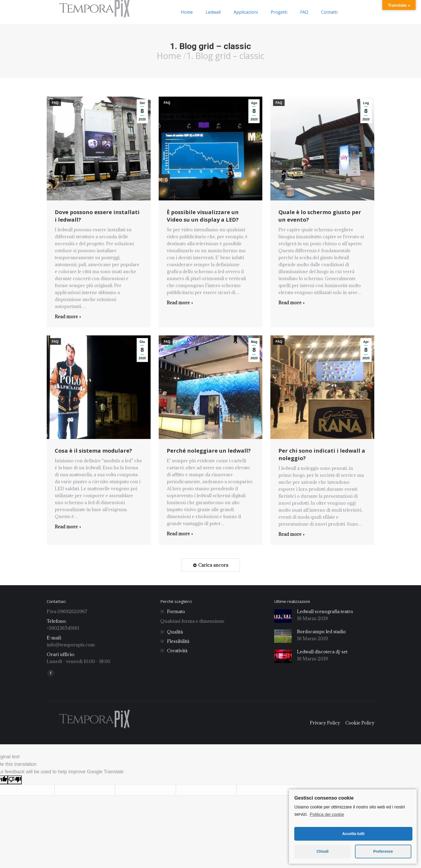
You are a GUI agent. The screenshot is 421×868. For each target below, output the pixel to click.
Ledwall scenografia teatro (325, 611)
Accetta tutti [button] (353, 834)
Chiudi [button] (323, 851)
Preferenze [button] (383, 851)
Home (169, 56)
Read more (68, 317)
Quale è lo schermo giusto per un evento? (320, 216)
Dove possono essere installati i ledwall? (97, 216)
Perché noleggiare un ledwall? (209, 451)
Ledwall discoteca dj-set (322, 652)
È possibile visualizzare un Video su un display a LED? (203, 216)
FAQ (55, 103)
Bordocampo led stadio (321, 632)
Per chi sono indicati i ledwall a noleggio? (322, 454)
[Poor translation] (15, 780)
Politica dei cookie (327, 814)
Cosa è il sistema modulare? (93, 451)
